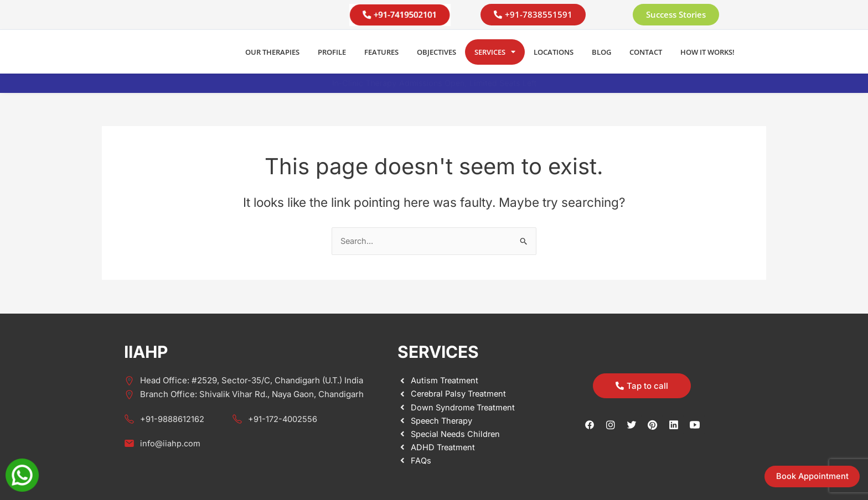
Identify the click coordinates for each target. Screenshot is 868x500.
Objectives (436, 52)
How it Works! (707, 52)
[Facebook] (590, 425)
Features (381, 52)
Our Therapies (272, 52)
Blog (601, 52)
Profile (332, 52)
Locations (554, 52)
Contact (646, 52)
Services (495, 52)
